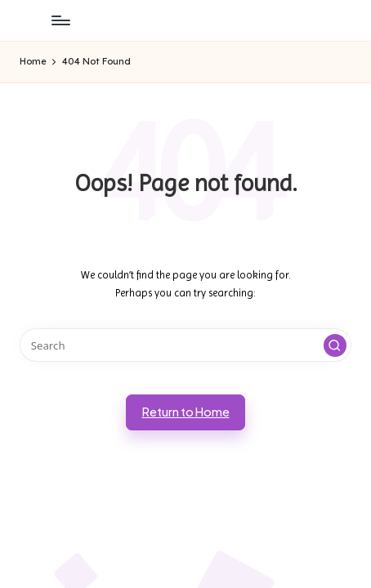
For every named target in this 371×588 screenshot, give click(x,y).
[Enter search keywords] (185, 345)
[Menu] (60, 20)
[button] (335, 345)
